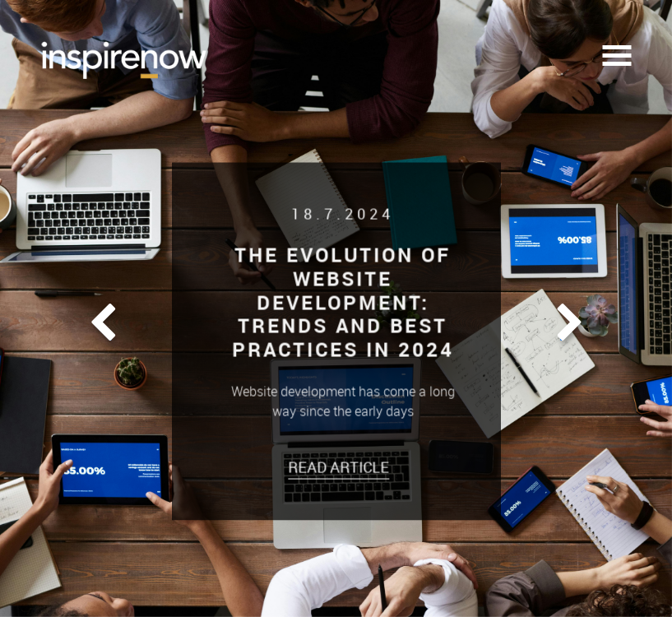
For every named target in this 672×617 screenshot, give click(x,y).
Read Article (342, 466)
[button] (103, 323)
